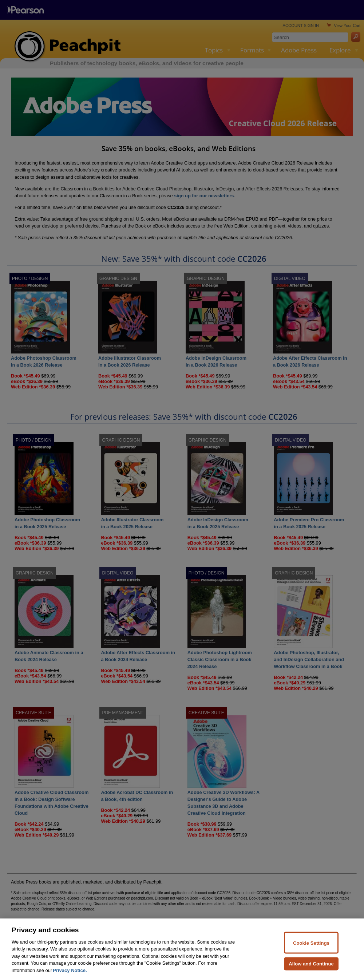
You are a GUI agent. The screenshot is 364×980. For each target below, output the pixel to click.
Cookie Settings (311, 948)
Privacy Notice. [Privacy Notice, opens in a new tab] (70, 976)
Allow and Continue (311, 969)
